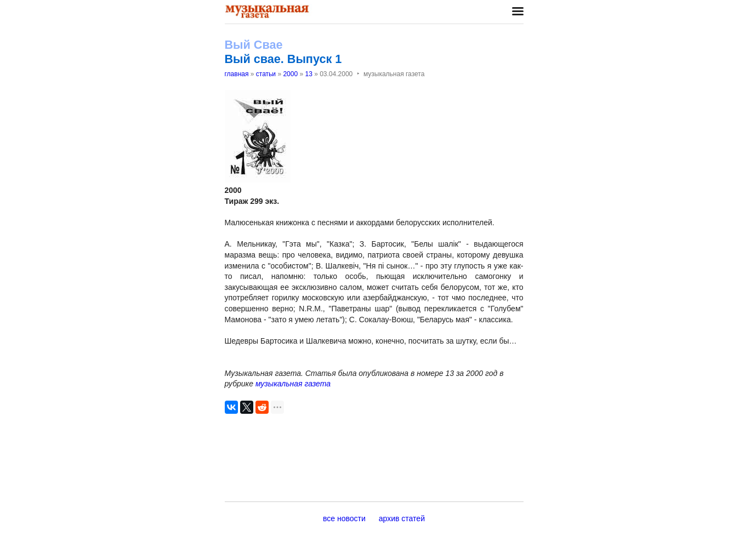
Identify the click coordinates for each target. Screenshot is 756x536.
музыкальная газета (293, 384)
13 (308, 74)
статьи (266, 74)
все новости (344, 518)
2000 (290, 74)
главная (237, 74)
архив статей (402, 518)
